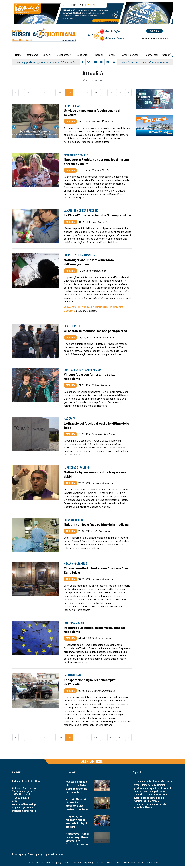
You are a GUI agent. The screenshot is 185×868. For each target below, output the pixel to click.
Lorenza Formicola (103, 437)
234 (78, 93)
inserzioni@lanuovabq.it (24, 812)
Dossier (99, 55)
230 (43, 93)
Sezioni (47, 55)
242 (112, 93)
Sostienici (82, 55)
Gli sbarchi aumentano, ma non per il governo (96, 334)
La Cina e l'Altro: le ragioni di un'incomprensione (84, 217)
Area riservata (130, 55)
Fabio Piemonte (101, 388)
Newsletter (154, 38)
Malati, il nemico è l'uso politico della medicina (97, 527)
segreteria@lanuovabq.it (25, 809)
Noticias (115, 38)
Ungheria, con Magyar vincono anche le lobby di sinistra (76, 823)
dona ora (155, 31)
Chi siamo (33, 55)
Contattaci (152, 55)
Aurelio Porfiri (101, 225)
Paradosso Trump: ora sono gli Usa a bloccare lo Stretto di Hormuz (77, 840)
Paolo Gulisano (101, 534)
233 (69, 93)
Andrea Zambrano (103, 121)
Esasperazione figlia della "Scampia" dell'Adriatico (90, 684)
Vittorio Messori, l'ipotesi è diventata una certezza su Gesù (77, 806)
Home (18, 55)
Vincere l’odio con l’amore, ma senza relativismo (90, 380)
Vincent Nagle (100, 170)
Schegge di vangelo (30, 62)
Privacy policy (19, 856)
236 (96, 93)
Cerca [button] (168, 55)
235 (87, 93)
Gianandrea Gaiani (104, 340)
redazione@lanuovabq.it (24, 806)
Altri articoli (92, 763)
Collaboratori (64, 55)
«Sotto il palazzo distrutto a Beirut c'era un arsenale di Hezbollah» (77, 788)
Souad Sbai (99, 274)
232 (60, 93)
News (113, 31)
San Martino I (131, 62)
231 (52, 93)
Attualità (98, 80)
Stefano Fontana (102, 640)
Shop (112, 55)
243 (121, 93)
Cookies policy (35, 856)
